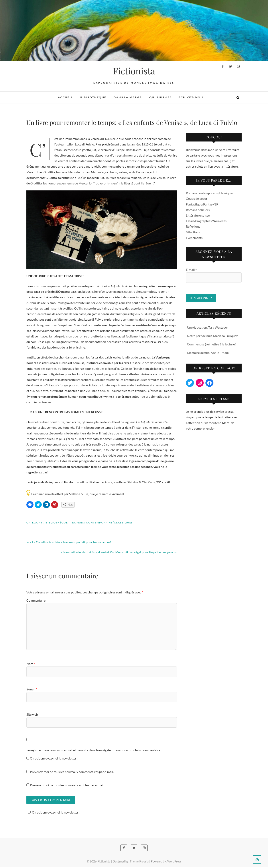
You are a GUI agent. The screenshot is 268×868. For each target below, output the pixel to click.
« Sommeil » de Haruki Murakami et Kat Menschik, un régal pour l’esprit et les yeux (119, 552)
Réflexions (193, 226)
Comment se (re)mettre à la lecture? (212, 344)
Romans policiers (198, 210)
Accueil (65, 97)
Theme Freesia (139, 862)
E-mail (32, 689)
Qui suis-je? (160, 97)
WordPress (174, 862)
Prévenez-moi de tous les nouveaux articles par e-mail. (67, 785)
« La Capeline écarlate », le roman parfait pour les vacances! (69, 542)
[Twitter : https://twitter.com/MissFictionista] (190, 383)
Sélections (193, 232)
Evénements (194, 238)
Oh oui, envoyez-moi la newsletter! (52, 758)
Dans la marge (128, 97)
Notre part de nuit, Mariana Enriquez (212, 336)
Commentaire (36, 600)
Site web (32, 714)
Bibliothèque (93, 97)
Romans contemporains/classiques (102, 522)
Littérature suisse (198, 215)
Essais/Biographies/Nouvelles (206, 221)
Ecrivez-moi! (191, 97)
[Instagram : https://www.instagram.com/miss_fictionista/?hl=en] (200, 383)
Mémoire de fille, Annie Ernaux (208, 353)
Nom (31, 664)
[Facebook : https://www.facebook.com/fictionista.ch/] (209, 383)
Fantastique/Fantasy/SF (202, 204)
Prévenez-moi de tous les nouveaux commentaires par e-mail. (72, 772)
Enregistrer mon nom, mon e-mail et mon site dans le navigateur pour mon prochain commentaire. (94, 750)
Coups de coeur (197, 199)
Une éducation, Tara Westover (208, 327)
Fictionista (134, 71)
